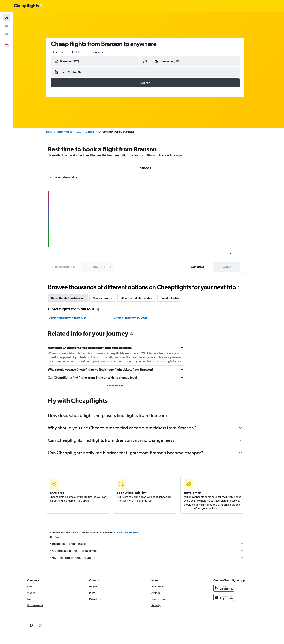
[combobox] (62, 52)
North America (68, 132)
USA (82, 132)
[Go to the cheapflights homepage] (28, 6)
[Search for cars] (7, 34)
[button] (7, 6)
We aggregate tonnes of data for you (151, 551)
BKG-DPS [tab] (149, 168)
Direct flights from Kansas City (71, 318)
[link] (221, 625)
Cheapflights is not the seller (151, 544)
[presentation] (245, 179)
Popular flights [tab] (173, 298)
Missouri (93, 132)
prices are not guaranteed (129, 532)
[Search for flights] (7, 18)
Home (53, 132)
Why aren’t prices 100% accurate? (151, 558)
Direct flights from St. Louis (134, 318)
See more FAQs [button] (119, 386)
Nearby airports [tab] (106, 298)
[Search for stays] (7, 26)
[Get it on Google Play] (227, 588)
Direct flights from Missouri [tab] (71, 298)
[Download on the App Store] (227, 597)
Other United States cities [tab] (140, 298)
